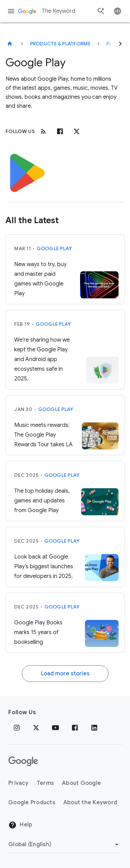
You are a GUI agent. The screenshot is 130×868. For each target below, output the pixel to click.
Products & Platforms (60, 44)
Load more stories (65, 674)
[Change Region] (65, 844)
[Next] (120, 44)
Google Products (32, 803)
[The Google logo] (23, 761)
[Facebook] (60, 131)
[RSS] (43, 131)
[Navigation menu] (11, 11)
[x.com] (77, 131)
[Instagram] (17, 728)
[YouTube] (55, 728)
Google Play (54, 248)
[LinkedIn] (94, 728)
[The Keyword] (10, 44)
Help (20, 825)
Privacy (18, 783)
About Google (81, 783)
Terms (45, 783)
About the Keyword (90, 803)
